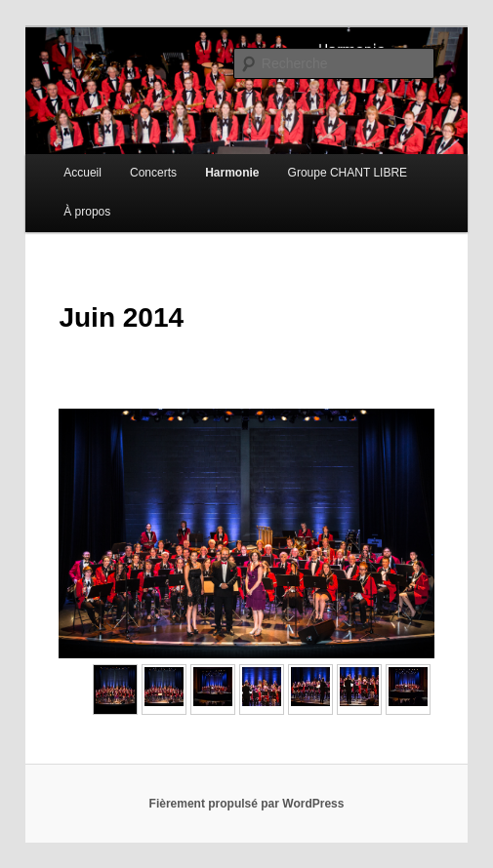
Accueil (82, 173)
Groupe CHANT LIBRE (348, 173)
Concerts (153, 173)
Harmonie (232, 173)
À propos (87, 212)
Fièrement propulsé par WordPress (247, 804)
